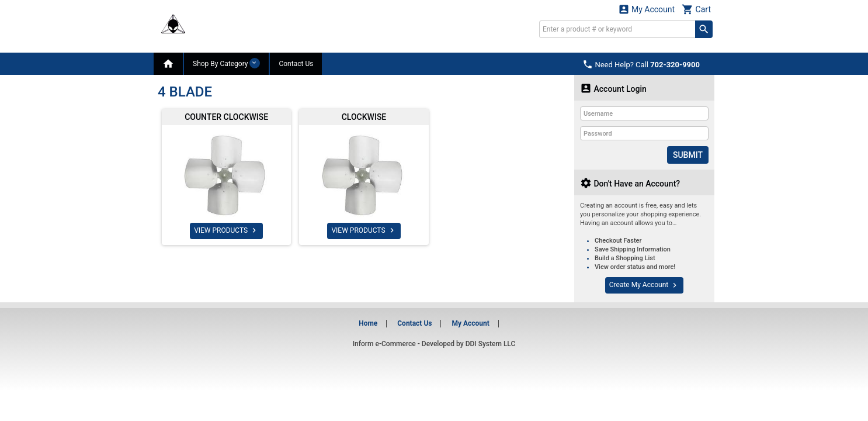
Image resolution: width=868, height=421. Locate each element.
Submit (688, 155)
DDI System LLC (491, 344)
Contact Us (296, 64)
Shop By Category (226, 63)
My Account (647, 9)
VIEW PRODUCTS (226, 230)
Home (368, 323)
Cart (696, 9)
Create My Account (644, 285)
